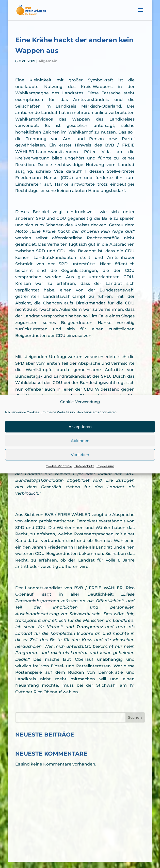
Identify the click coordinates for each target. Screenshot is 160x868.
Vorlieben (80, 462)
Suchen (135, 717)
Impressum (105, 474)
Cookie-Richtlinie (59, 474)
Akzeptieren (80, 435)
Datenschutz (84, 474)
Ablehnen (80, 448)
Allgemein (48, 61)
